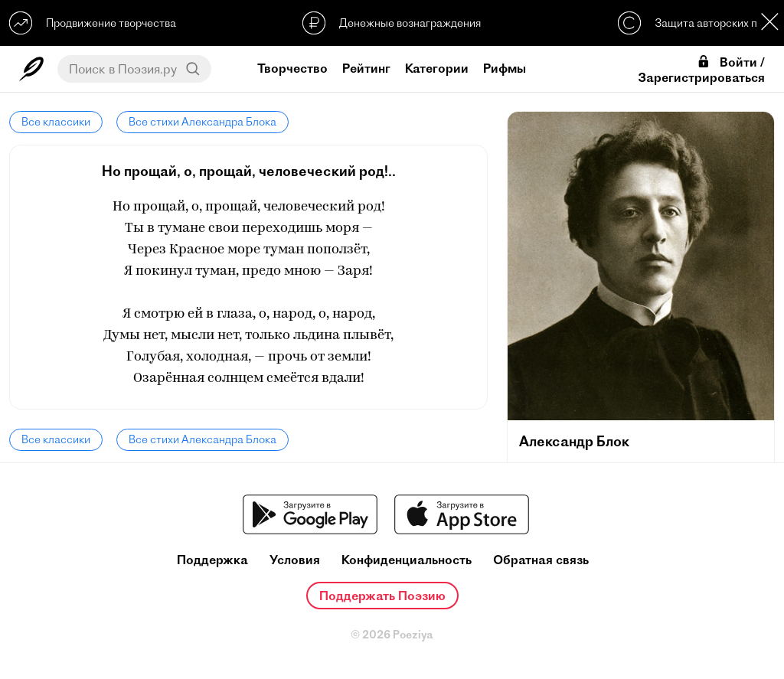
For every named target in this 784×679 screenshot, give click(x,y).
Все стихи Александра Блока (203, 122)
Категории (437, 68)
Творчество (292, 68)
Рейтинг (366, 68)
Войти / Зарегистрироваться (701, 70)
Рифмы (505, 68)
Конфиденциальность (407, 560)
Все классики (56, 122)
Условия (295, 560)
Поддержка (212, 560)
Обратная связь (541, 560)
